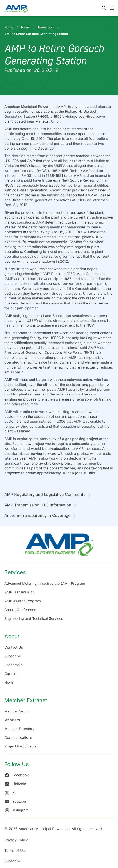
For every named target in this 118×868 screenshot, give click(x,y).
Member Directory (19, 729)
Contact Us (14, 647)
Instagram (16, 810)
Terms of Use (15, 850)
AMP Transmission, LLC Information (38, 505)
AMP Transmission (20, 592)
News (26, 27)
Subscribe (13, 656)
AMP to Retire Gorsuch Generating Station (36, 34)
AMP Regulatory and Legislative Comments (45, 494)
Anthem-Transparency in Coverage (38, 515)
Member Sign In (17, 711)
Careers (11, 674)
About (12, 636)
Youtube (15, 801)
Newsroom (46, 27)
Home (9, 27)
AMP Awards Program (23, 601)
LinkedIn (15, 784)
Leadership (13, 665)
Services (15, 572)
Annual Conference (20, 610)
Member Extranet (26, 700)
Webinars (12, 720)
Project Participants (20, 746)
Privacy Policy (16, 840)
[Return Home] (59, 547)
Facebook (17, 775)
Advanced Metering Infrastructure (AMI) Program (45, 583)
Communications (18, 737)
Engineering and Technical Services (34, 618)
